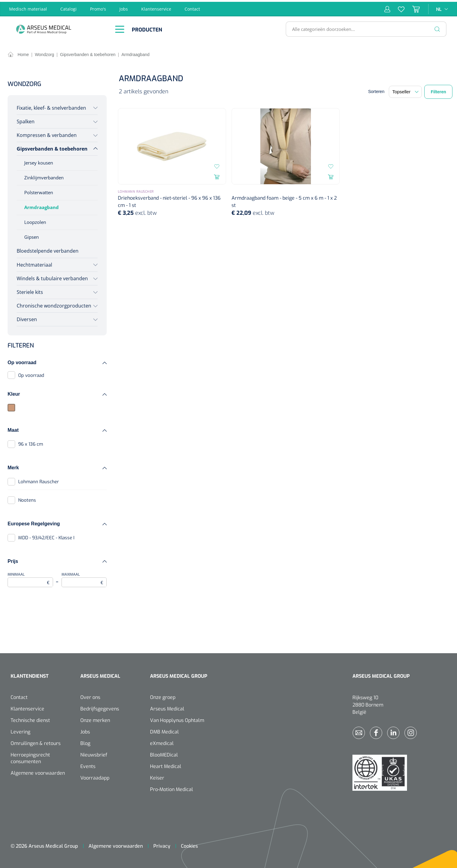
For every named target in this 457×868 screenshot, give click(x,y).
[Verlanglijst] (397, 7)
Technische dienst (30, 719)
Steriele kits (30, 290)
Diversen (27, 318)
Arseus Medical (167, 707)
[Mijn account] (387, 7)
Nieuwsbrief (94, 753)
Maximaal (84, 578)
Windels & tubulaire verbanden (52, 277)
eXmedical (162, 742)
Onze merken (95, 719)
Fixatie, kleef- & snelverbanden (51, 106)
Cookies (189, 845)
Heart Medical (166, 765)
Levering (20, 730)
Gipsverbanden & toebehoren (52, 147)
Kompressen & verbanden (47, 133)
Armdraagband (42, 205)
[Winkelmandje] (412, 7)
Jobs (124, 7)
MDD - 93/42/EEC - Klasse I (46, 536)
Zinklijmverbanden (44, 176)
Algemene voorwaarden (38, 772)
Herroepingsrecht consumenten (30, 757)
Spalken (26, 120)
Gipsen (32, 235)
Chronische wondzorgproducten (54, 304)
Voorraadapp (95, 776)
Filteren (438, 90)
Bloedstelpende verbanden (48, 249)
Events (88, 765)
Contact (192, 7)
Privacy (162, 845)
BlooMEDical (164, 753)
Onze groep (163, 696)
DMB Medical (164, 730)
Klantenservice (156, 7)
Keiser (157, 776)
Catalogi (68, 7)
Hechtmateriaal (34, 263)
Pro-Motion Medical (172, 788)
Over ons (90, 696)
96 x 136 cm (31, 442)
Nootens (27, 498)
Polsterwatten (39, 191)
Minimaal (30, 578)
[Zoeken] (437, 27)
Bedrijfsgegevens (100, 707)
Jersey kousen (39, 161)
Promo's (98, 7)
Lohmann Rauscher (38, 480)
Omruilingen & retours (36, 742)
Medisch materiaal (28, 7)
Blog (85, 742)
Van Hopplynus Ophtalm (177, 719)
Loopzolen (35, 220)
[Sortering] (405, 90)
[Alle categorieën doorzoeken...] (364, 27)
